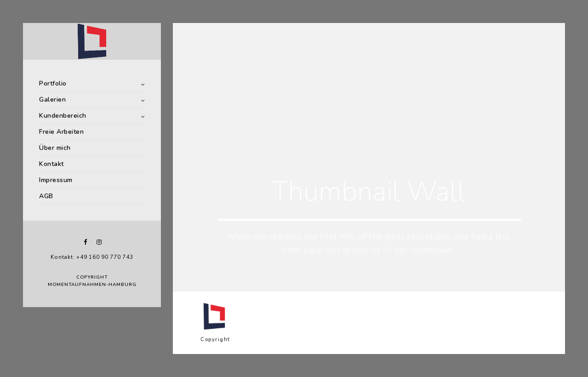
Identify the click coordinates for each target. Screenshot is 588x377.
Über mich (55, 148)
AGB (46, 196)
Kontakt (51, 164)
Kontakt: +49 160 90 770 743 (92, 257)
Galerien (52, 100)
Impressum (56, 180)
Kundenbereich (63, 116)
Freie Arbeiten (61, 132)
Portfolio (53, 83)
